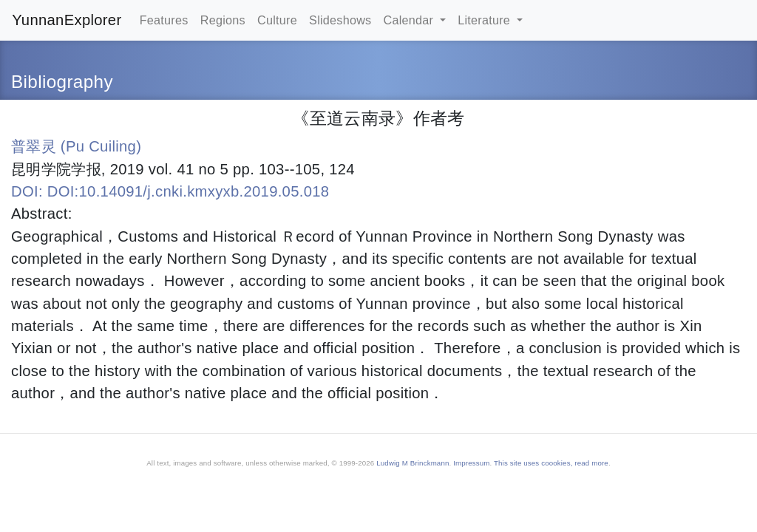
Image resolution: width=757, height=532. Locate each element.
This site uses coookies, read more (551, 463)
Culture (277, 20)
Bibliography (62, 82)
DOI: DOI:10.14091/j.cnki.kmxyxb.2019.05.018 (170, 191)
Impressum (471, 463)
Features (164, 20)
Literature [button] (486, 20)
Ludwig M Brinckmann (413, 463)
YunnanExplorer (67, 20)
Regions (223, 20)
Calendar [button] (410, 20)
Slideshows (340, 20)
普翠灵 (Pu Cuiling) (76, 146)
